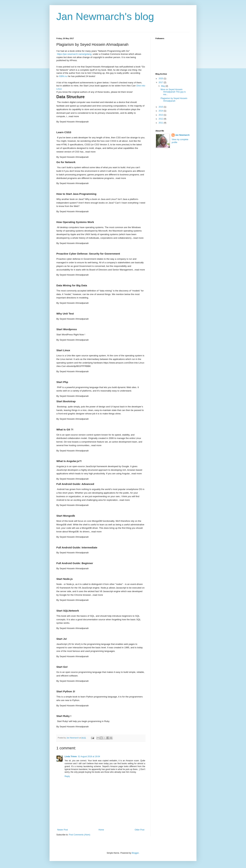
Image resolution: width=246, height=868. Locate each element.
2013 (161, 115)
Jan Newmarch (182, 135)
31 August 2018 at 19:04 (89, 757)
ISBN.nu (63, 76)
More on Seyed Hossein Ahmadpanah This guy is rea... (173, 92)
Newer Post (63, 830)
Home (101, 830)
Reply (67, 776)
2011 (161, 123)
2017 (161, 82)
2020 (161, 79)
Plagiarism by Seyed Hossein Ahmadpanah (174, 100)
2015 (161, 107)
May (163, 86)
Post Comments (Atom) (80, 835)
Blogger (135, 853)
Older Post (139, 830)
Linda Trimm (71, 757)
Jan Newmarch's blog (105, 16)
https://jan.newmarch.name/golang (74, 54)
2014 (161, 111)
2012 (161, 119)
